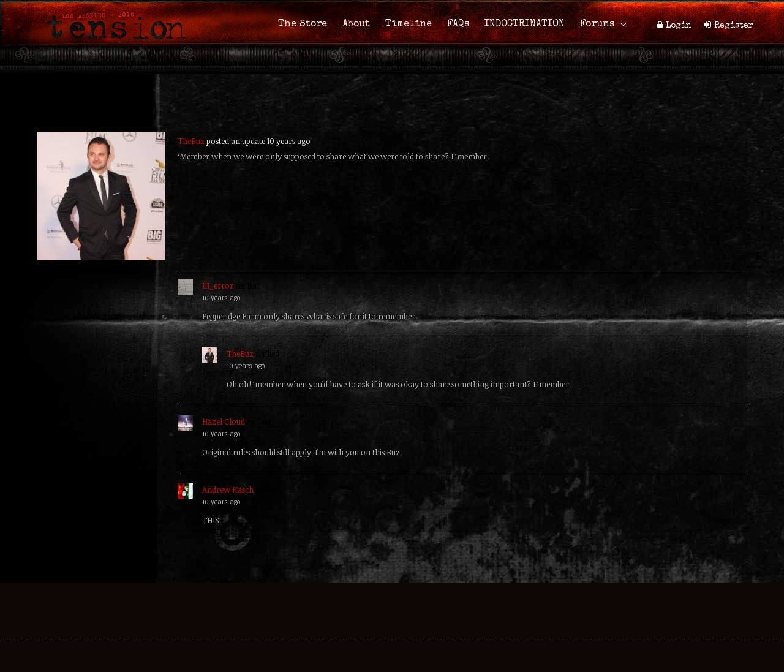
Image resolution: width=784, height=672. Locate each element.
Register (734, 26)
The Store (303, 25)
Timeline (409, 25)
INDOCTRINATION (525, 25)
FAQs (458, 25)
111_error (218, 285)
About (356, 25)
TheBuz (191, 141)
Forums (597, 25)
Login (679, 26)
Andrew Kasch (228, 489)
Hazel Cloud (224, 421)
